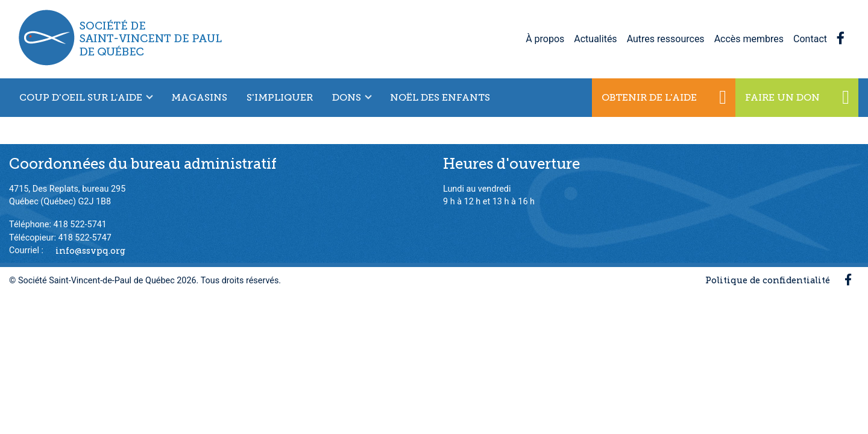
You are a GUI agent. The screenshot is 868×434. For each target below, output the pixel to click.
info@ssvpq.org (90, 250)
